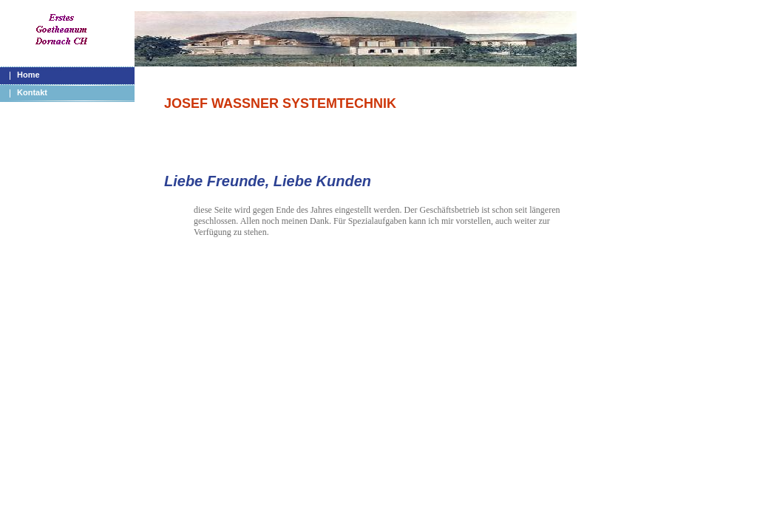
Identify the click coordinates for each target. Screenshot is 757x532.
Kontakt (32, 92)
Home (28, 75)
